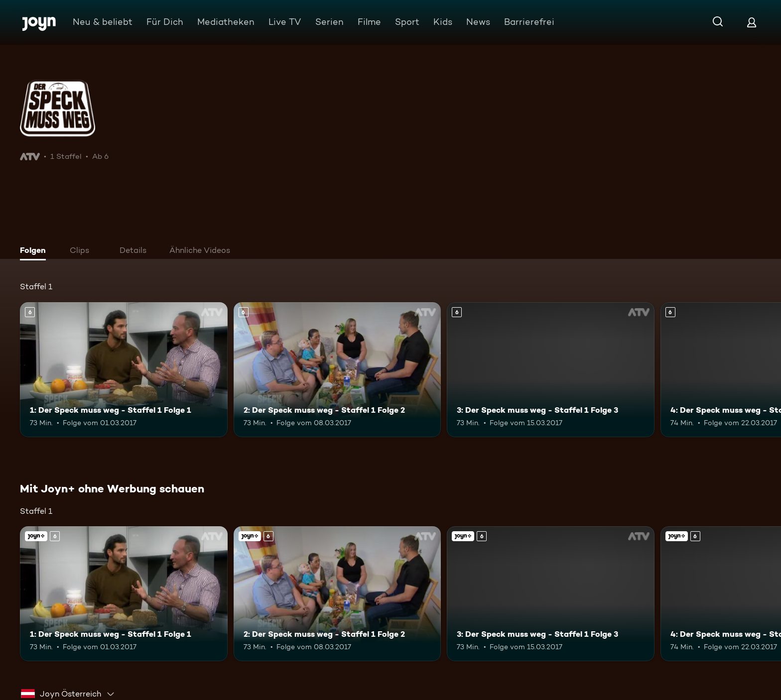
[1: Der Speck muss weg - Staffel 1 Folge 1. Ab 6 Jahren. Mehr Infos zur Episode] (124, 370)
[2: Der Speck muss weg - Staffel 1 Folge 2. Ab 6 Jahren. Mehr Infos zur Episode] (337, 370)
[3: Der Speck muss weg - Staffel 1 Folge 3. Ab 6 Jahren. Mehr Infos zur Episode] (551, 370)
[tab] (35, 251)
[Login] (752, 22)
